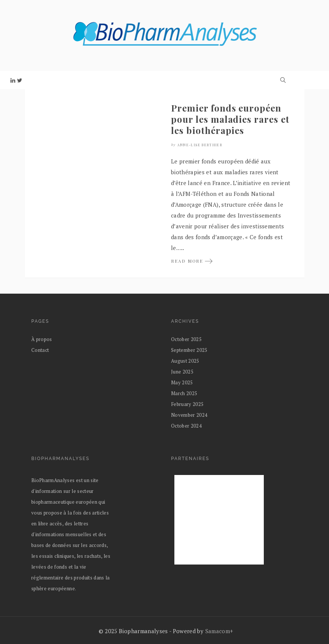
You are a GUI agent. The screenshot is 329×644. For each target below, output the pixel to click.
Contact (40, 350)
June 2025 (182, 372)
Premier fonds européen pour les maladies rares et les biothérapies (230, 119)
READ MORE (192, 261)
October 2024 (186, 426)
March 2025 (184, 393)
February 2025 (187, 404)
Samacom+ (219, 631)
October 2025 (186, 339)
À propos (42, 339)
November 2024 (189, 415)
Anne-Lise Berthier (200, 145)
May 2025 (182, 382)
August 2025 (185, 361)
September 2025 (189, 350)
